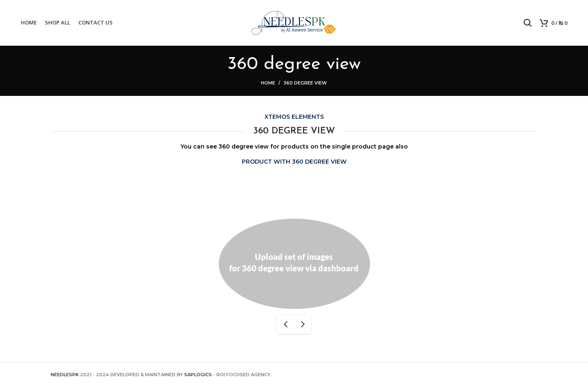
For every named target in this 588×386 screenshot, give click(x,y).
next (303, 325)
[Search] (528, 23)
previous (285, 325)
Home (268, 83)
